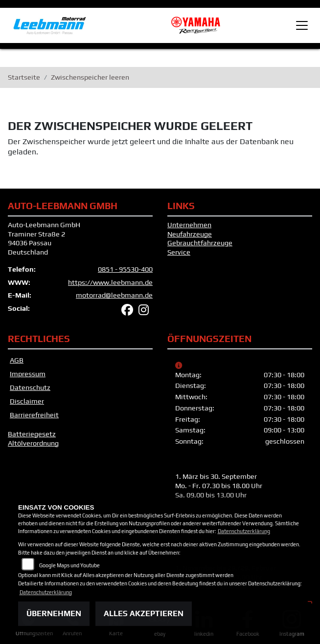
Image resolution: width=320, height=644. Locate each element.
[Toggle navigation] (302, 25)
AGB (17, 360)
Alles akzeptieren (144, 613)
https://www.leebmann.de (110, 282)
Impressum (28, 374)
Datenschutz (30, 387)
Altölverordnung (33, 443)
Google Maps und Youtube (69, 565)
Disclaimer (27, 401)
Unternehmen (189, 225)
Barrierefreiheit (34, 415)
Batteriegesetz (32, 434)
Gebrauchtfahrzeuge (200, 243)
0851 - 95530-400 (125, 269)
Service (179, 252)
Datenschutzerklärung (244, 531)
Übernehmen (54, 613)
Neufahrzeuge (190, 234)
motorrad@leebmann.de (114, 295)
